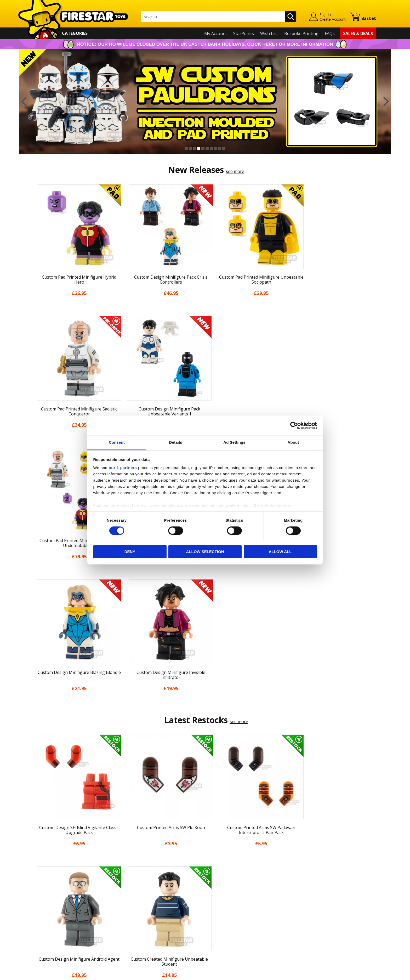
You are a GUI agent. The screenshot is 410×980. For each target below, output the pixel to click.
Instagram (246, 886)
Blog (39, 895)
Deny (130, 552)
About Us (43, 880)
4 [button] (199, 148)
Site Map (43, 940)
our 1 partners (123, 468)
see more (235, 171)
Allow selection (205, 552)
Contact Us (130, 865)
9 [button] (220, 148)
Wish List (269, 33)
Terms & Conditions (53, 910)
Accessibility (46, 926)
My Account (216, 33)
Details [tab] (176, 442)
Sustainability (47, 933)
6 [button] (207, 148)
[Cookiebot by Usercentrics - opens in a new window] (294, 425)
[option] (205, 102)
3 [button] (195, 148)
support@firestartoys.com (145, 891)
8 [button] (215, 148)
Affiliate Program (136, 930)
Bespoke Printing (301, 33)
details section (276, 505)
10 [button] (224, 148)
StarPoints (244, 33)
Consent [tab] (117, 442)
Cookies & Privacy (51, 918)
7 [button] (211, 148)
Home (40, 865)
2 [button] (190, 148)
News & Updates (50, 888)
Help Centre (131, 874)
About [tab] (293, 442)
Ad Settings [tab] (234, 442)
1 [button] (186, 148)
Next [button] (386, 102)
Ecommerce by (357, 974)
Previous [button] (24, 102)
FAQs (330, 33)
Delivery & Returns (52, 903)
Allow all (280, 552)
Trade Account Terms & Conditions (154, 921)
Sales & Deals (358, 33)
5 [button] (203, 148)
